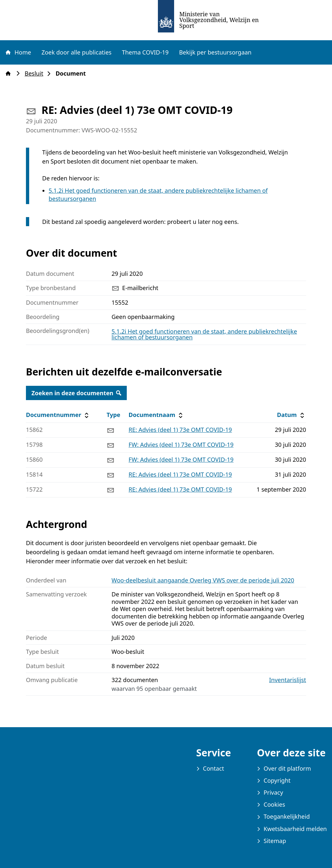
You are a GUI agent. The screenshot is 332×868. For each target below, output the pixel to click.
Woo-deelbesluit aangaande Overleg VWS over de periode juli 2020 (203, 580)
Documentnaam (157, 415)
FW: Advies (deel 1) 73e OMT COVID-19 (181, 445)
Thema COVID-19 (145, 52)
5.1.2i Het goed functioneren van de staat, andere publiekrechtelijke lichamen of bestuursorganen (204, 334)
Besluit (36, 73)
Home (18, 52)
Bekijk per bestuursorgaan (215, 52)
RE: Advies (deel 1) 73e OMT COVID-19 (180, 430)
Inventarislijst (288, 680)
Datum (291, 415)
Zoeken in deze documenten (76, 393)
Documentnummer (58, 415)
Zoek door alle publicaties (77, 52)
